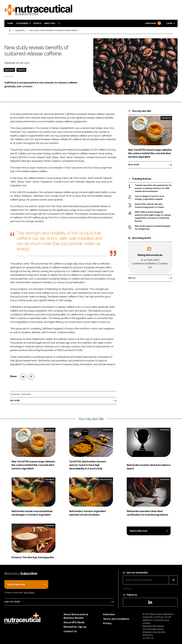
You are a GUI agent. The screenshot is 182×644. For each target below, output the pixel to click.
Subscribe (153, 23)
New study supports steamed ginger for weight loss (153, 228)
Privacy (107, 623)
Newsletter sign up (75, 627)
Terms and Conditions (116, 619)
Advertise (109, 614)
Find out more (12, 602)
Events (37, 23)
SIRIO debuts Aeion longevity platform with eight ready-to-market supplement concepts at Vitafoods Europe (153, 217)
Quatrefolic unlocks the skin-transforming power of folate (149, 206)
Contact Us (70, 631)
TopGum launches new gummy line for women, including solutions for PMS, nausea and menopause (153, 188)
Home (10, 23)
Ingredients (9, 70)
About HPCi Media (74, 622)
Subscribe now (139, 531)
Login (169, 23)
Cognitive (21, 70)
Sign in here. (29, 592)
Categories (22, 23)
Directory (50, 23)
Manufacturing (106, 479)
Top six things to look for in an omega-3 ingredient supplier (149, 198)
